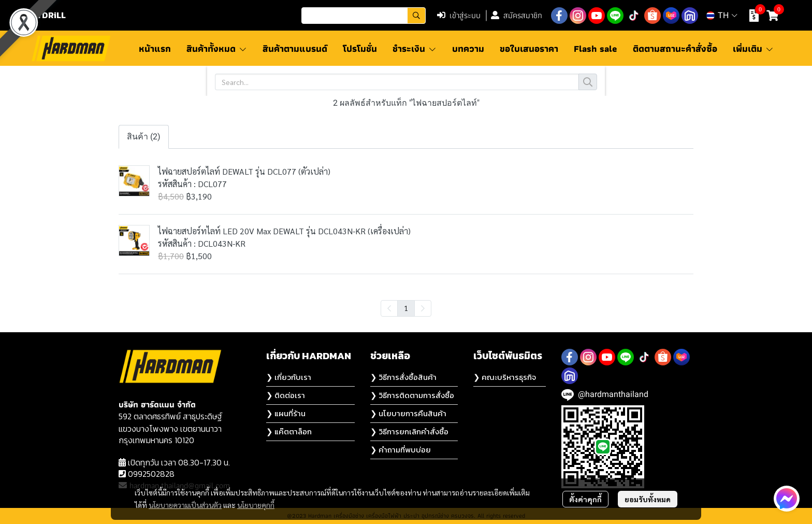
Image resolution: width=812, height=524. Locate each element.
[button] (364, 16)
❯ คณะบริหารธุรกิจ (505, 377)
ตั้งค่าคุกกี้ (585, 499)
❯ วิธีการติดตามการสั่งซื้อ (412, 395)
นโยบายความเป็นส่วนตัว (185, 505)
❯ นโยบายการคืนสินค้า (408, 413)
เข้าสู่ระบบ (459, 15)
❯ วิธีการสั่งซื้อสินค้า (403, 377)
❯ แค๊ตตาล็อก (289, 431)
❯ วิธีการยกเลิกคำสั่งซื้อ (409, 431)
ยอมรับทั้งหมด (648, 499)
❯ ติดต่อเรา (286, 395)
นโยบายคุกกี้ (256, 505)
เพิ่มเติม (753, 48)
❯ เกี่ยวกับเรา (289, 377)
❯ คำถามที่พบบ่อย (401, 450)
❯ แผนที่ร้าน (286, 413)
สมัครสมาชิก (517, 15)
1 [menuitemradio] (406, 308)
